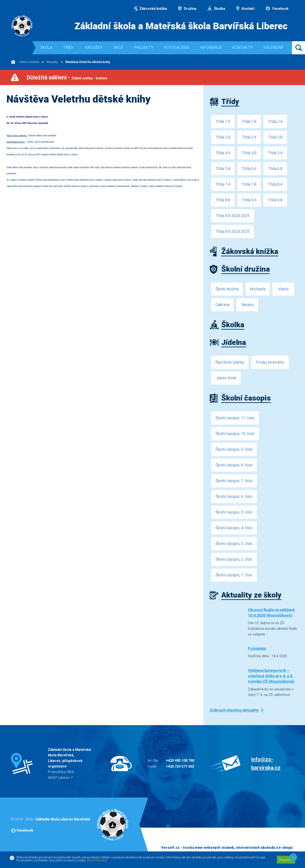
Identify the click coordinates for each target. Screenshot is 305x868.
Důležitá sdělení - (67, 78)
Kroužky (94, 47)
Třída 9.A (249, 200)
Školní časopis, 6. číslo (234, 496)
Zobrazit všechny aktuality (234, 710)
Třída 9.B (275, 200)
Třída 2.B (223, 137)
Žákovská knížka (150, 9)
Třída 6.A (249, 169)
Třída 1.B (249, 121)
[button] (293, 857)
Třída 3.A (249, 137)
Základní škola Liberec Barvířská (63, 819)
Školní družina (227, 289)
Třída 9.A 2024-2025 (233, 216)
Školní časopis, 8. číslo (234, 465)
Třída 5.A (275, 153)
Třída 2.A (275, 121)
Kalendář (273, 47)
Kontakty (242, 47)
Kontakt (245, 9)
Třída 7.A (223, 184)
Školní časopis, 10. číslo (235, 434)
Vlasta (283, 289)
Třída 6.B (275, 169)
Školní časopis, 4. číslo (234, 528)
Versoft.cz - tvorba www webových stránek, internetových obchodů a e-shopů (227, 848)
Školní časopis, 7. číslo (234, 481)
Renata (247, 305)
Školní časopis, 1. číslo (234, 575)
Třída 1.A (223, 121)
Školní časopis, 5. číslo (234, 512)
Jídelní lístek (226, 378)
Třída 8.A (275, 184)
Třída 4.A (223, 153)
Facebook (277, 9)
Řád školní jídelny (230, 362)
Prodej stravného (270, 362)
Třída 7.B (249, 184)
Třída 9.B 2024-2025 (233, 231)
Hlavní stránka (25, 62)
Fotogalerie (177, 47)
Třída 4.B (249, 153)
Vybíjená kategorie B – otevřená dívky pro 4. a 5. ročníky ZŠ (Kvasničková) (271, 676)
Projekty (144, 47)
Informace (211, 47)
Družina (187, 9)
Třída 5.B (223, 169)
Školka (216, 9)
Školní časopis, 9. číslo (234, 449)
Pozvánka (257, 648)
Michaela (258, 289)
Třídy (69, 47)
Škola (46, 47)
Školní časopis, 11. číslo (235, 418)
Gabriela (222, 305)
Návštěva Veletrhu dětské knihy (88, 62)
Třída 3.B (275, 137)
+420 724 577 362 (180, 766)
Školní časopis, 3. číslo (234, 544)
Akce (118, 47)
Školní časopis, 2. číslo (234, 559)
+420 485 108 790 (180, 761)
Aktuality (52, 62)
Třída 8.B (223, 200)
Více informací (97, 860)
